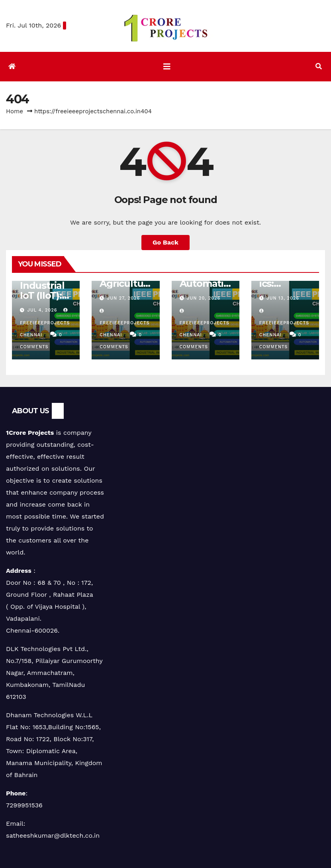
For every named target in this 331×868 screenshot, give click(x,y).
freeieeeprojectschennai (45, 323)
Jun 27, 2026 (123, 298)
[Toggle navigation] (167, 67)
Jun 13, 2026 (283, 298)
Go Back (165, 242)
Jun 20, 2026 (204, 298)
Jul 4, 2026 (42, 310)
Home (15, 111)
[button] (319, 66)
